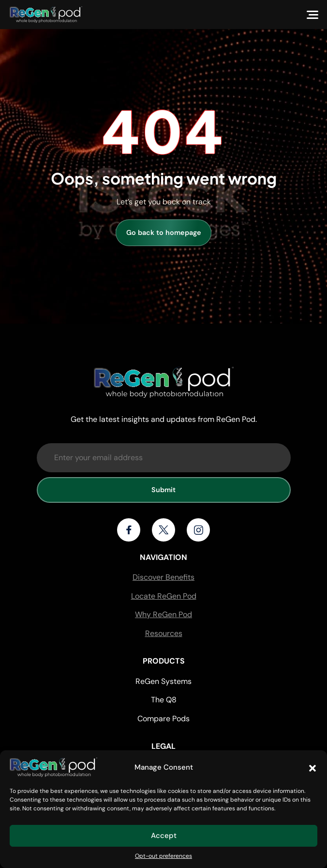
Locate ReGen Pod (164, 596)
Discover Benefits (163, 577)
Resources (164, 633)
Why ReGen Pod (163, 614)
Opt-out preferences (163, 856)
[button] (312, 767)
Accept (164, 836)
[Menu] (312, 15)
